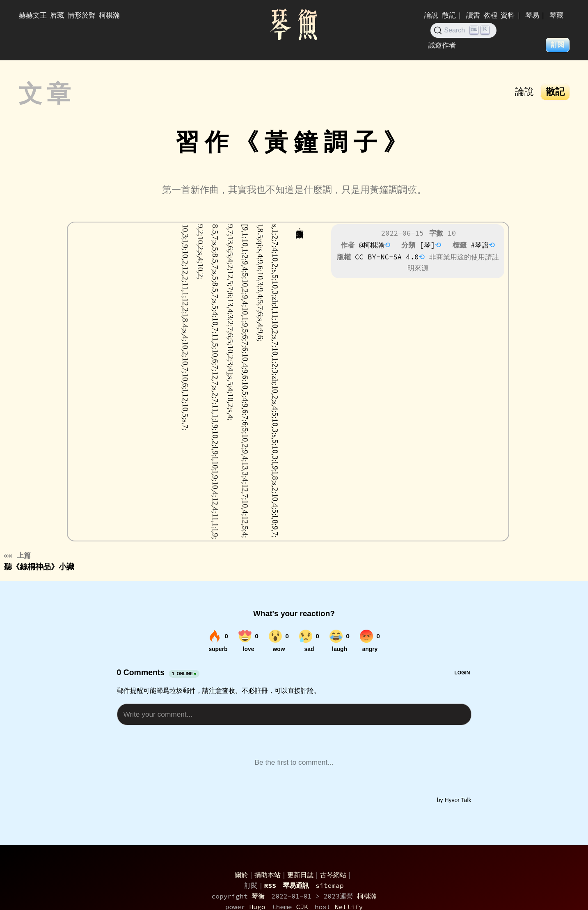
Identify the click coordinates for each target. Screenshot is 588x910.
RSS (270, 885)
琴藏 (556, 15)
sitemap (330, 885)
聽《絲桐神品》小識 (39, 561)
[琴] (428, 245)
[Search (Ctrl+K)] (463, 30)
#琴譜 (480, 245)
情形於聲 (82, 15)
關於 (241, 875)
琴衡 (258, 896)
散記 (449, 15)
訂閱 (558, 45)
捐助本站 (268, 875)
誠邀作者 (442, 45)
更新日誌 (300, 875)
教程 (490, 15)
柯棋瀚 (109, 15)
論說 (431, 15)
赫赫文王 (33, 15)
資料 (508, 15)
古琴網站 (333, 875)
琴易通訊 (296, 885)
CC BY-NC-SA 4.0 (387, 257)
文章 (48, 94)
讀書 (473, 15)
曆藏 (57, 15)
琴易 (532, 15)
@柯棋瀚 (371, 245)
